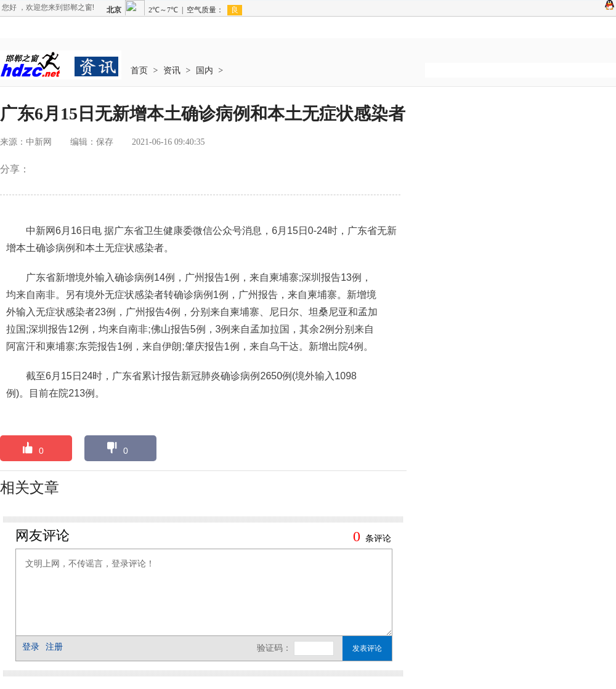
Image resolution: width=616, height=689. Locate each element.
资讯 (172, 71)
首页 (139, 71)
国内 (205, 71)
